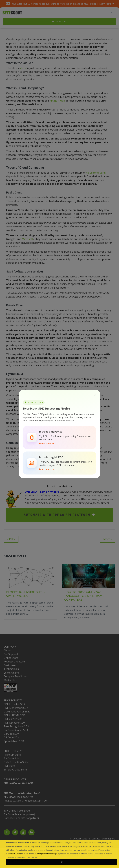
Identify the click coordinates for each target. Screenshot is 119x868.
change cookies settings (47, 854)
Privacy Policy (15, 854)
